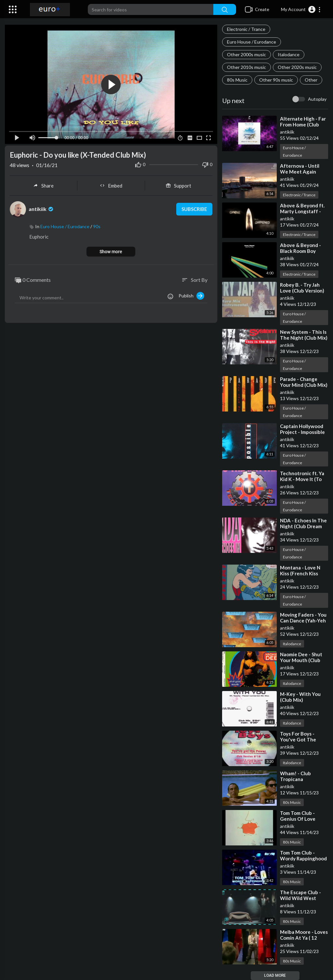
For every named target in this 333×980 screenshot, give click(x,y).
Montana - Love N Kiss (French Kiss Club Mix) (300, 573)
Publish (191, 296)
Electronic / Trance (246, 29)
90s (97, 226)
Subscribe (194, 209)
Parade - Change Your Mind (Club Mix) (304, 382)
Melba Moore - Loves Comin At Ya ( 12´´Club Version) (304, 938)
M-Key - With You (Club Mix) (300, 697)
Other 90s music (276, 80)
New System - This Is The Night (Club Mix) (304, 335)
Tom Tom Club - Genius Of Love (298, 816)
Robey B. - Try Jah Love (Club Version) (302, 288)
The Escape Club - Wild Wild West (300, 895)
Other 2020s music (297, 67)
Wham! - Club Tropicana (295, 776)
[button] (301, 9)
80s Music (237, 80)
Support (179, 186)
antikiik (287, 132)
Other (311, 80)
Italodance (289, 54)
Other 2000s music (246, 54)
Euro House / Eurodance (252, 42)
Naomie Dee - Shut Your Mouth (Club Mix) (301, 660)
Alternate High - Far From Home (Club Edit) (303, 124)
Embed (111, 186)
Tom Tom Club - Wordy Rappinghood (303, 856)
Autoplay (317, 99)
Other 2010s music (246, 67)
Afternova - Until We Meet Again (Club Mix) (300, 172)
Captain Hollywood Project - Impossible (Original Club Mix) (302, 432)
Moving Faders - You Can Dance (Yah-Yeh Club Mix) (303, 621)
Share (43, 186)
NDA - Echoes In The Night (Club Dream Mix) (303, 526)
